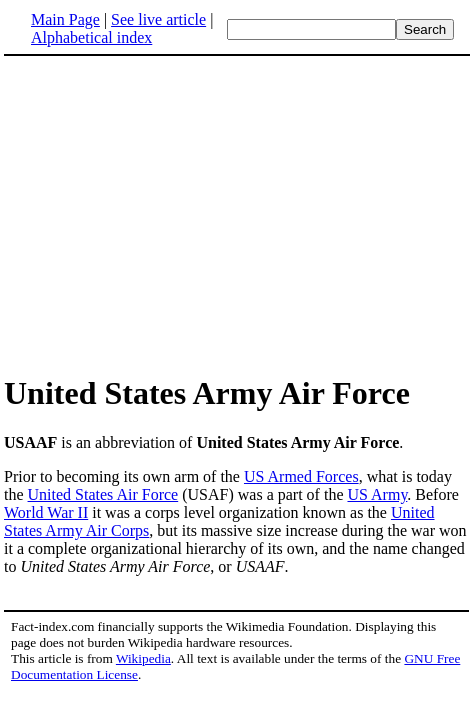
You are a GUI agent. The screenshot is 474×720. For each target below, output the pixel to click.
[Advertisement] (172, 214)
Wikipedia (143, 658)
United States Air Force (103, 494)
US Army (377, 494)
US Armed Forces (301, 476)
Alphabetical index (91, 37)
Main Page (65, 19)
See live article (158, 19)
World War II (46, 512)
